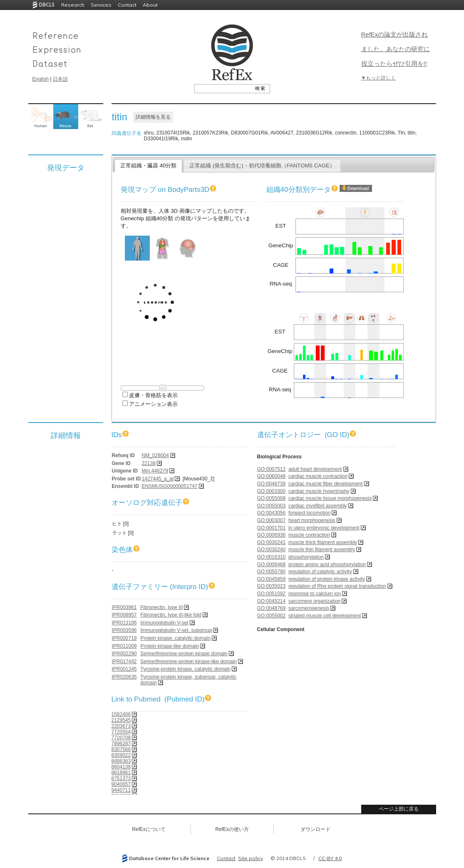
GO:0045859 (272, 579)
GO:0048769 (272, 608)
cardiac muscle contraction (318, 476)
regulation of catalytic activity (320, 572)
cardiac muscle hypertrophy (319, 491)
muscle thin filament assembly (322, 550)
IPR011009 (124, 646)
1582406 (121, 714)
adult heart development (315, 469)
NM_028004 (155, 455)
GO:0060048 (272, 476)
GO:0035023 (272, 586)
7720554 (121, 732)
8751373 (121, 778)
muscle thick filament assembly (323, 542)
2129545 (121, 720)
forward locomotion (309, 513)
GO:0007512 (272, 469)
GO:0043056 (272, 513)
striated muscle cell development (325, 616)
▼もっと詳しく (379, 78)
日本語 (60, 79)
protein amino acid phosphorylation (327, 565)
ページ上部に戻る (399, 809)
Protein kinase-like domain (170, 646)
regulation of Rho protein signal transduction (337, 586)
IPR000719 (124, 638)
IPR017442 (124, 662)
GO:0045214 (272, 601)
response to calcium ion (315, 594)
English (41, 79)
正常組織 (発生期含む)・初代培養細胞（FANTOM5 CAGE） (262, 165)
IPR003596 (124, 630)
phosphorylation (306, 557)
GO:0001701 (272, 528)
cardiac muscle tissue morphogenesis (330, 498)
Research (73, 5)
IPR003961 (124, 607)
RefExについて (149, 829)
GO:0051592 (272, 594)
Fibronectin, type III (161, 607)
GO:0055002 (272, 616)
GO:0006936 (272, 535)
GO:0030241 (272, 542)
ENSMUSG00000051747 (170, 486)
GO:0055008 (272, 498)
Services (101, 5)
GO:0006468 (272, 565)
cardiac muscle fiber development (326, 484)
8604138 (121, 767)
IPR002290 (124, 654)
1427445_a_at (158, 479)
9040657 (121, 784)
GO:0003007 (272, 520)
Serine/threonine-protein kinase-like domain (188, 662)
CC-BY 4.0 (330, 858)
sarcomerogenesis (309, 608)
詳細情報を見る (153, 117)
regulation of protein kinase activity (327, 579)
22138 (149, 463)
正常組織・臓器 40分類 (148, 165)
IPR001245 (124, 669)
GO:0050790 (272, 572)
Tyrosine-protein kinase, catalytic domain (185, 669)
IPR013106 (124, 623)
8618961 (121, 773)
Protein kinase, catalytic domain (175, 638)
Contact (127, 5)
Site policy (251, 858)
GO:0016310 (272, 557)
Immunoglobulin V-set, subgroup (176, 630)
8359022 (121, 755)
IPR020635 (124, 677)
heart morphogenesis (312, 520)
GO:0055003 (272, 506)
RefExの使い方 (232, 829)
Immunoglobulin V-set (164, 623)
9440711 (121, 790)
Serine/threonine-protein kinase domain (184, 654)
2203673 (121, 726)
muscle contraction (309, 535)
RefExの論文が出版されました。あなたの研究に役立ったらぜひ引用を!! (396, 49)
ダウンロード (315, 829)
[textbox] (223, 88)
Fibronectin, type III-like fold (171, 615)
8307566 (121, 749)
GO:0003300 (272, 491)
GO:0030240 (272, 550)
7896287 (121, 744)
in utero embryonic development (324, 528)
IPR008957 (124, 615)
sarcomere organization (314, 601)
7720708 (121, 738)
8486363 (121, 761)
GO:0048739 (272, 484)
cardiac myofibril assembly (318, 506)
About (150, 5)
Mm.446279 (155, 471)
